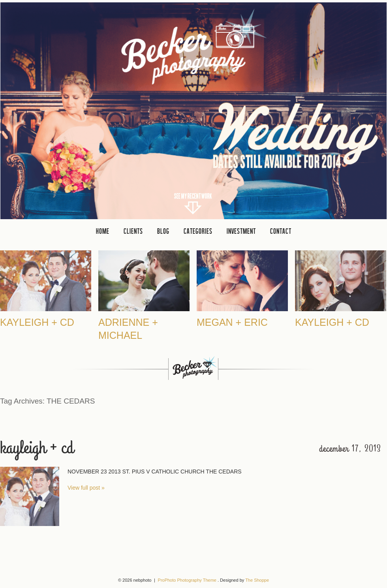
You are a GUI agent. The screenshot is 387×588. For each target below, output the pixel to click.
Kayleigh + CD (37, 322)
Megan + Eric (232, 322)
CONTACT (281, 231)
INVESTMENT (241, 231)
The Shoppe (257, 580)
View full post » (86, 488)
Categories (198, 231)
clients (133, 231)
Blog (163, 231)
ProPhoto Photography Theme (187, 580)
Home (103, 231)
